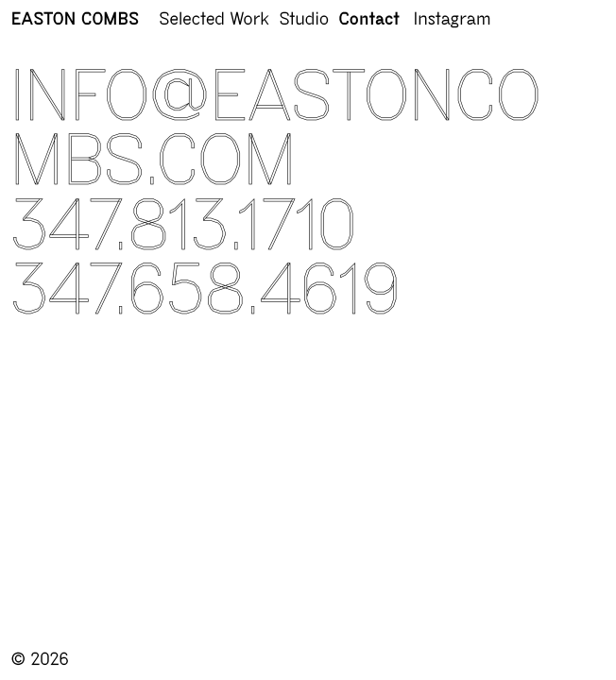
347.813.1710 (184, 225)
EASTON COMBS (75, 19)
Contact (369, 19)
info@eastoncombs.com (277, 127)
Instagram (453, 19)
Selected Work (214, 19)
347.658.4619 (206, 289)
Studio (304, 19)
